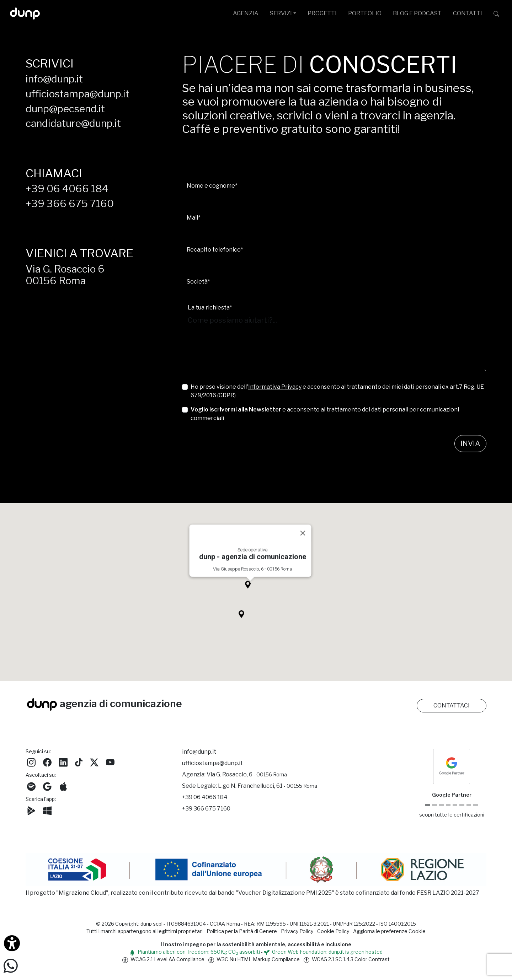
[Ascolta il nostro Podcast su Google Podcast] (47, 785)
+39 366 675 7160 (70, 204)
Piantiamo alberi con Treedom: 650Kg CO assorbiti (195, 952)
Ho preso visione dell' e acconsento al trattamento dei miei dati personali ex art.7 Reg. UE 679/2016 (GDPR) (337, 391)
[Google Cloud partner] (434, 805)
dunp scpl (151, 924)
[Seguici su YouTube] (110, 761)
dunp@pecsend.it (65, 109)
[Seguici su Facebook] (47, 761)
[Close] (303, 540)
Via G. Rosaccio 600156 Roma (65, 275)
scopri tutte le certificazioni (452, 815)
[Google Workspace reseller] (441, 805)
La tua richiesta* (210, 308)
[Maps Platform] (462, 805)
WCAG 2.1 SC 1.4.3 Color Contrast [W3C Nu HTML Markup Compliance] (347, 959)
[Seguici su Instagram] (31, 761)
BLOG (417, 13)
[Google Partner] (428, 805)
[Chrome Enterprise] (455, 805)
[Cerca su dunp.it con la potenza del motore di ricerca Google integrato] (496, 14)
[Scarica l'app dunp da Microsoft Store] (47, 810)
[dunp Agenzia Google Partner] (452, 766)
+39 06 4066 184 (67, 189)
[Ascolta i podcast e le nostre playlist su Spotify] (31, 785)
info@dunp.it (54, 79)
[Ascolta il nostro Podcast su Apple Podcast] (63, 785)
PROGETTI (322, 13)
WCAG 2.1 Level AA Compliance (163, 959)
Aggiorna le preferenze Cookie (389, 931)
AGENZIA (246, 13)
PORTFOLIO (365, 13)
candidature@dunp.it (73, 123)
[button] (250, 593)
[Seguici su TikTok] (79, 761)
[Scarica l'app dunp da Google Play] (31, 810)
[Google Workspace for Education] (448, 805)
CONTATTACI (452, 706)
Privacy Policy (297, 931)
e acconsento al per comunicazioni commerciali (325, 414)
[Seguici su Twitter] (94, 761)
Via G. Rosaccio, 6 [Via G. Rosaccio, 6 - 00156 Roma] (247, 774)
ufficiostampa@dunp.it (78, 94)
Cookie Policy (333, 931)
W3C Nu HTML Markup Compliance (254, 959)
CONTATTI (468, 13)
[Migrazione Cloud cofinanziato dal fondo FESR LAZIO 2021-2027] (256, 871)
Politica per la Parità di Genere (242, 931)
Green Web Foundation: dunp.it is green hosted (323, 952)
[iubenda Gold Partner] (469, 805)
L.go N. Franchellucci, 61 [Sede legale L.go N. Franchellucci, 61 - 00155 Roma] (268, 786)
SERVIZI (281, 13)
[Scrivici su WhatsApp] (11, 965)
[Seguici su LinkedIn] (63, 761)
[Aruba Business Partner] (476, 805)
